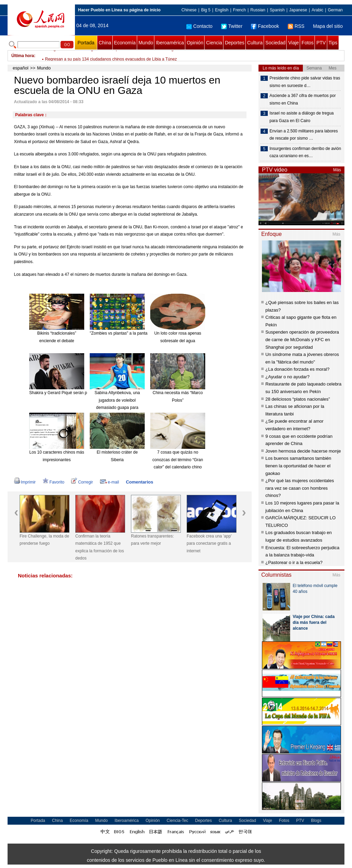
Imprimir (25, 482)
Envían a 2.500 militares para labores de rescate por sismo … (304, 135)
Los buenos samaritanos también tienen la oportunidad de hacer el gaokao (298, 466)
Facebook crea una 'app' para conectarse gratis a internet (209, 544)
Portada (86, 43)
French (239, 10)
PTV (321, 43)
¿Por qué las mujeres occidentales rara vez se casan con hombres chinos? (300, 488)
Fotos (307, 43)
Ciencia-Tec (178, 821)
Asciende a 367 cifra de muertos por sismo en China (303, 99)
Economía (125, 43)
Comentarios (139, 482)
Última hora (23, 56)
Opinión (195, 43)
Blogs (316, 821)
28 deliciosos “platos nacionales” (298, 399)
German (335, 10)
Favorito (53, 482)
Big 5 (206, 10)
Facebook (265, 26)
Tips (333, 43)
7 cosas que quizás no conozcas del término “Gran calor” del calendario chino (178, 460)
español (21, 68)
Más (337, 170)
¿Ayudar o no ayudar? (287, 377)
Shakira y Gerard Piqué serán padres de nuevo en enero (81, 393)
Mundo (146, 43)
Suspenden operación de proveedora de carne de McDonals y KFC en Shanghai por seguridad (302, 339)
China (105, 43)
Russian (258, 10)
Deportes (235, 43)
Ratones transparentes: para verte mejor (152, 540)
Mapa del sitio (328, 26)
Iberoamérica (170, 43)
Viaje (293, 43)
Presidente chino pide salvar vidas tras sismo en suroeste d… (305, 82)
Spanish (277, 10)
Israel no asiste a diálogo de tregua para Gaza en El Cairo (302, 117)
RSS (296, 26)
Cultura (255, 43)
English (222, 10)
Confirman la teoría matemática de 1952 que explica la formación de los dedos (100, 547)
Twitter (232, 26)
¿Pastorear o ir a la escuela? (294, 562)
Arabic (318, 10)
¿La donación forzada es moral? (297, 369)
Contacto (199, 26)
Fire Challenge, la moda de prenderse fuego (44, 540)
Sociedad (275, 43)
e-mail (110, 482)
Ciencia (214, 43)
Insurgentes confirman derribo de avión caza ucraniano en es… (305, 152)
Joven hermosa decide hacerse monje (303, 451)
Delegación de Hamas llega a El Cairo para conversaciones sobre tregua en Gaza (120, 56)
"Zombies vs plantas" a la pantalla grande (128, 333)
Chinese (189, 10)
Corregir (82, 482)
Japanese (298, 10)
